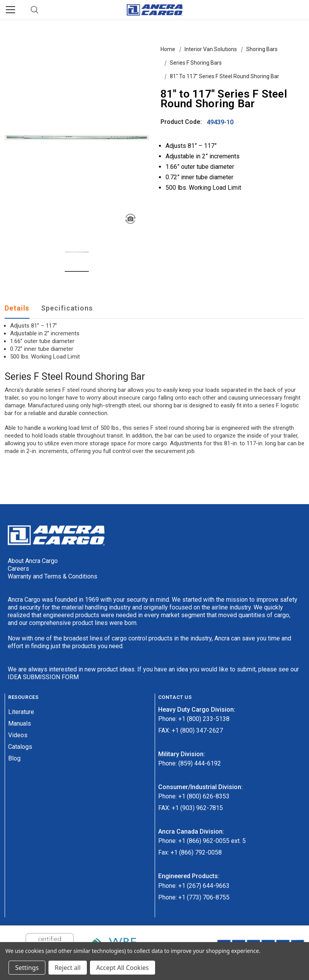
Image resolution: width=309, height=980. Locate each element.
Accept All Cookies (123, 968)
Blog (14, 758)
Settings (27, 968)
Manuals (20, 723)
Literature (21, 712)
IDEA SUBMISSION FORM (43, 677)
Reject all (68, 968)
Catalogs (20, 747)
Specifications (67, 308)
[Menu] (10, 10)
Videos (18, 735)
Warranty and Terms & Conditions (53, 576)
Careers (18, 569)
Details (17, 308)
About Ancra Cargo (33, 561)
